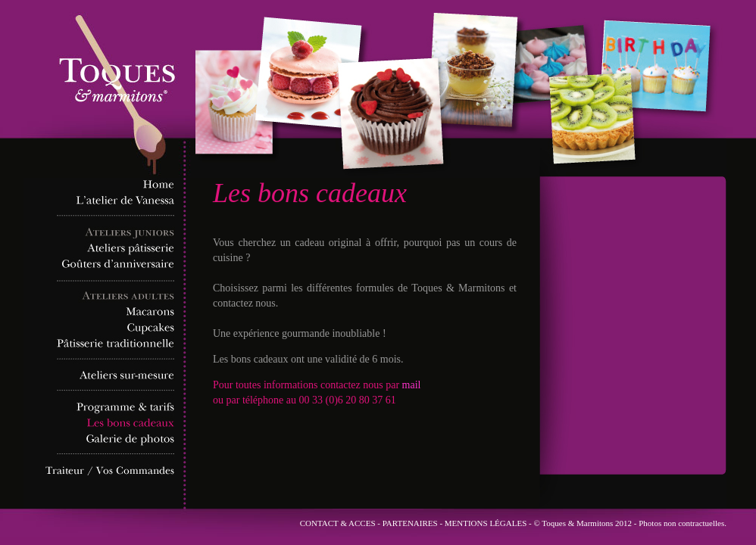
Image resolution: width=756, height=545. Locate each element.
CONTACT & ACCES (338, 523)
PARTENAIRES (410, 523)
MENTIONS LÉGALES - (489, 523)
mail (412, 385)
